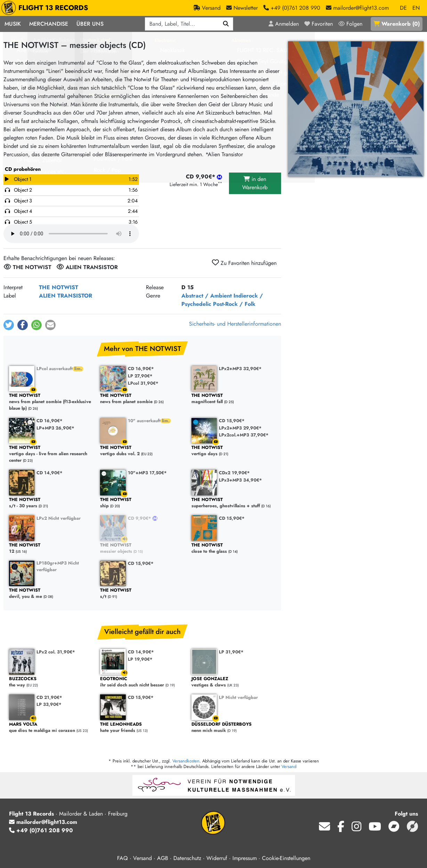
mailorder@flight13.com (43, 822)
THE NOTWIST (59, 287)
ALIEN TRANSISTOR (65, 296)
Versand (289, 766)
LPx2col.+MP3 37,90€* (244, 435)
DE (403, 8)
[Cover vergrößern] (356, 109)
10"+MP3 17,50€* (147, 473)
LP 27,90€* (140, 376)
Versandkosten (186, 761)
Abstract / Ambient (207, 296)
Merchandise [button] (49, 24)
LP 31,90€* (231, 652)
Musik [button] (13, 24)
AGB (163, 858)
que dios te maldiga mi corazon (51, 728)
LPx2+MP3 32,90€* (240, 369)
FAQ (122, 858)
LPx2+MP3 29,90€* (240, 428)
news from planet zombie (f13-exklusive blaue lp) (51, 402)
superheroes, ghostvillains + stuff (233, 503)
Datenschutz (187, 858)
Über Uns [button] (90, 24)
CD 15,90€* (232, 421)
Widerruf (217, 858)
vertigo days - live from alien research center (51, 454)
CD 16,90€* (141, 369)
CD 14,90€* (50, 473)
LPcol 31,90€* (143, 383)
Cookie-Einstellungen (286, 858)
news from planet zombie (142, 399)
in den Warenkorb (255, 183)
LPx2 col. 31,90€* (56, 652)
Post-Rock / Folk (234, 304)
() (397, 24)
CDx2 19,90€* (234, 473)
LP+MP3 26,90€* (55, 428)
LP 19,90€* (140, 659)
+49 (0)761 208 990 (41, 830)
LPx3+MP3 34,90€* (240, 480)
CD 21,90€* (49, 697)
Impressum (245, 858)
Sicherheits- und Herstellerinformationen (235, 324)
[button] (9, 325)
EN (416, 8)
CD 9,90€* (140, 518)
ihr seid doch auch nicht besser (142, 682)
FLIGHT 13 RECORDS (46, 8)
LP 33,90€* (49, 704)
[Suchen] (226, 24)
